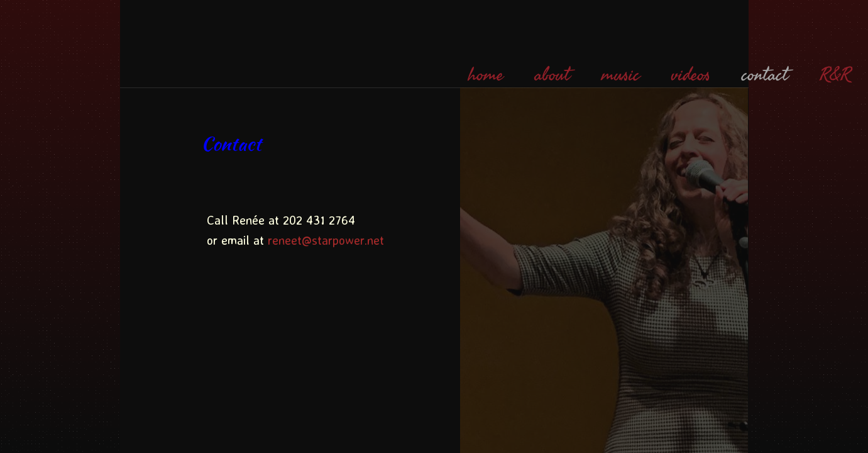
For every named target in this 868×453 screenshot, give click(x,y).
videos (691, 75)
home (486, 75)
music (621, 75)
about (552, 75)
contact (765, 75)
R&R (835, 75)
